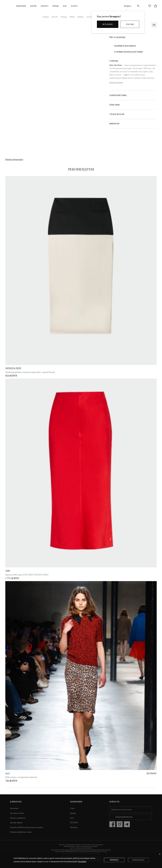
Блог (65, 6)
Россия (130, 24)
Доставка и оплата (17, 813)
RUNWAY (74, 6)
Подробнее (82, 862)
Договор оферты (16, 823)
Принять (114, 860)
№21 (8, 773)
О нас (72, 808)
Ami (8, 571)
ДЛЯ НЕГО (44, 6)
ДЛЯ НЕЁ (33, 6)
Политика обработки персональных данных (27, 827)
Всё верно (108, 24)
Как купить (14, 808)
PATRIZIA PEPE (13, 368)
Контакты (74, 827)
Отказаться (138, 860)
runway (152, 773)
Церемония (21, 6)
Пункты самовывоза (18, 818)
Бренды (56, 6)
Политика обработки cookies (21, 832)
